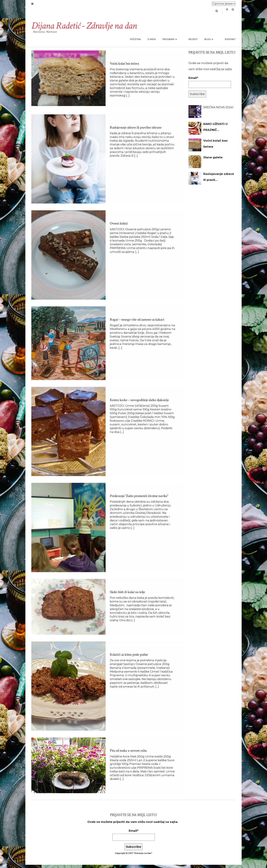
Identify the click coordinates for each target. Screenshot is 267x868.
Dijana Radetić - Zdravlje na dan (87, 29)
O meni (162, 42)
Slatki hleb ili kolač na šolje (128, 595)
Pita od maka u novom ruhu (129, 754)
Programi (180, 42)
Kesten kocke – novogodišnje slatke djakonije (142, 403)
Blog (214, 42)
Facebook (227, 13)
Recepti (198, 42)
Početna (146, 42)
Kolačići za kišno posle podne (130, 658)
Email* (210, 85)
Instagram (233, 13)
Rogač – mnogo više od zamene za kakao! (139, 323)
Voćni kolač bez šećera (125, 67)
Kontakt (230, 42)
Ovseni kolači (119, 227)
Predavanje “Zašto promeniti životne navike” (141, 499)
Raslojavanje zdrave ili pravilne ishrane (137, 131)
